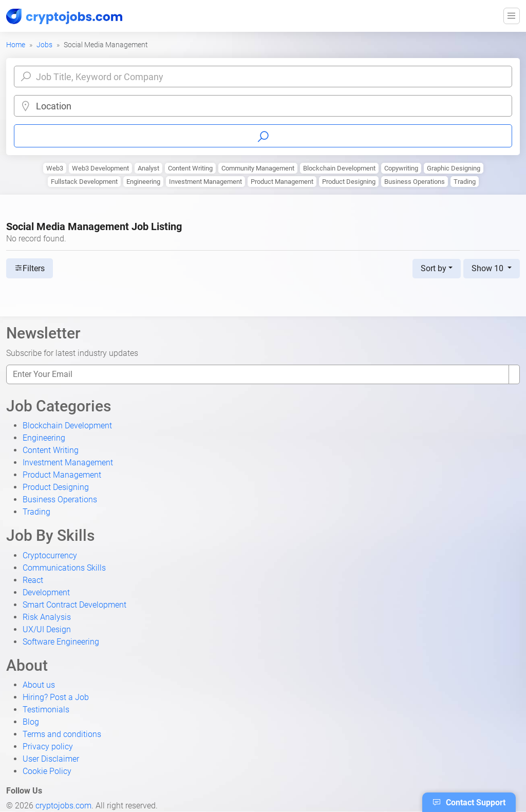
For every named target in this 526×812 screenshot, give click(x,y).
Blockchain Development (339, 168)
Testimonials (46, 710)
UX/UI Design (47, 629)
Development (46, 592)
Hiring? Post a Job (56, 697)
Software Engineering (61, 642)
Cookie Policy (47, 771)
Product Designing (349, 182)
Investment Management (205, 182)
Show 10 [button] (489, 268)
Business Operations (415, 182)
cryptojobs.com (63, 806)
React (33, 580)
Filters (30, 268)
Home (16, 45)
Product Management (282, 182)
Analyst (148, 168)
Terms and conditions (62, 734)
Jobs (44, 45)
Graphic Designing (454, 168)
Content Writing (190, 168)
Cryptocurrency (50, 555)
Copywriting (401, 168)
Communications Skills (64, 568)
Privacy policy (48, 747)
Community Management (258, 168)
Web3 (55, 168)
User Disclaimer (51, 759)
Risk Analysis (47, 617)
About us (39, 685)
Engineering (143, 182)
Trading (465, 182)
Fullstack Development (84, 182)
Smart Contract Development (74, 605)
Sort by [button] (434, 268)
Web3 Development (100, 168)
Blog (31, 722)
